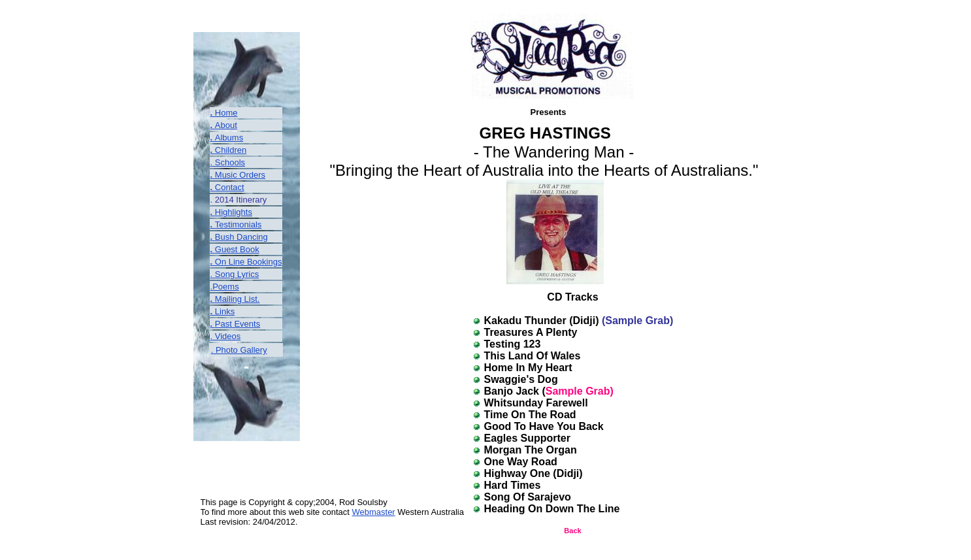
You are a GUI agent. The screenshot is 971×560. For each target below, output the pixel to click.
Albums (229, 138)
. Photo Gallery (239, 350)
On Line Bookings (249, 262)
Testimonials (239, 224)
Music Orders (240, 175)
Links (225, 311)
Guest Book (237, 249)
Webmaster (373, 512)
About (226, 125)
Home (226, 113)
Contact (230, 187)
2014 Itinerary (239, 200)
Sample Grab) (580, 391)
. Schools (228, 162)
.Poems (225, 287)
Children (231, 150)
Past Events (238, 324)
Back (572, 531)
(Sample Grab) (637, 321)
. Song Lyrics (235, 274)
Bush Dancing (241, 237)
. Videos (226, 336)
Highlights (234, 212)
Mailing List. (238, 299)
